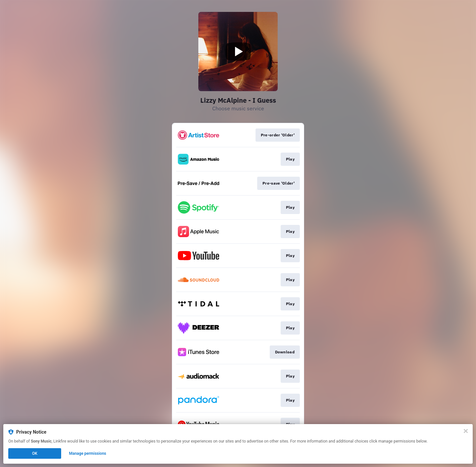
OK (35, 453)
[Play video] (238, 52)
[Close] (466, 431)
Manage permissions (88, 453)
